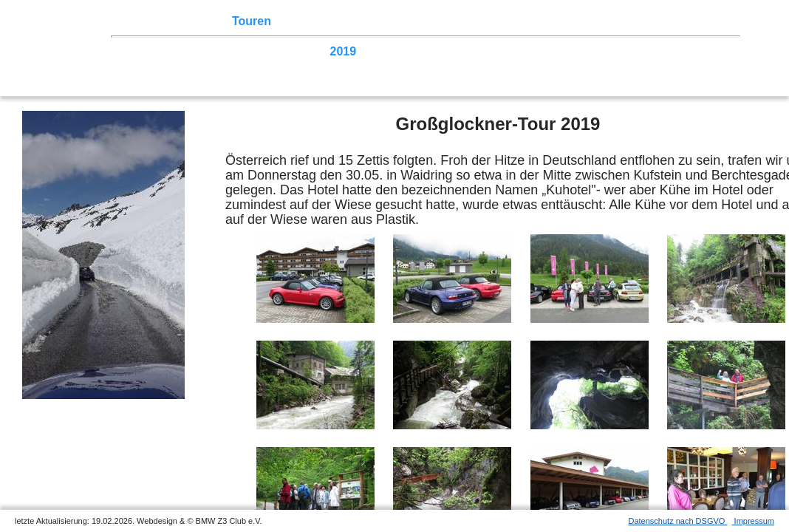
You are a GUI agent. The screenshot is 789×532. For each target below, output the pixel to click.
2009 (680, 51)
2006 (175, 65)
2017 (411, 51)
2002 (310, 65)
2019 (344, 51)
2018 (377, 51)
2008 (714, 51)
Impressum (753, 521)
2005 (208, 65)
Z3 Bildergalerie (524, 21)
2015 (478, 51)
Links (591, 21)
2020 (310, 51)
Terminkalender (322, 21)
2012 (579, 51)
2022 (242, 51)
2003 (276, 65)
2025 (141, 51)
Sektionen (401, 21)
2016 (444, 51)
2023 (208, 51)
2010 (646, 51)
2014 (512, 51)
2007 (141, 65)
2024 (175, 51)
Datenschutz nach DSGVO (678, 521)
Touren (252, 21)
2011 (612, 51)
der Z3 (454, 21)
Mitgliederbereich (663, 21)
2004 (242, 65)
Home (144, 21)
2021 (276, 51)
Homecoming (368, 65)
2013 (545, 51)
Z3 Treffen (196, 21)
